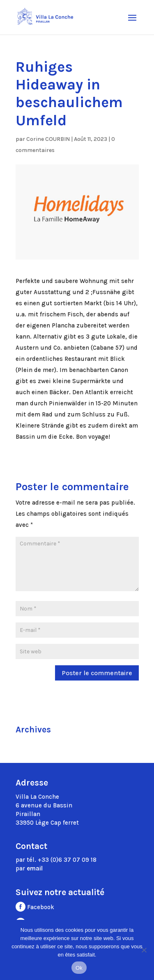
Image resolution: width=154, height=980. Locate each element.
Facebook (35, 907)
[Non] (144, 950)
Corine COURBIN (48, 139)
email (35, 868)
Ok (79, 968)
